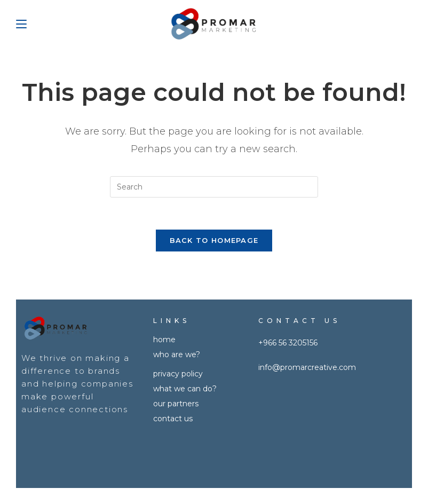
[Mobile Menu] (21, 24)
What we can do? (185, 389)
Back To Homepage (214, 240)
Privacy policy (178, 374)
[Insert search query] (214, 187)
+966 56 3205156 (288, 343)
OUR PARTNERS (176, 404)
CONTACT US (173, 419)
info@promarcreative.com (307, 367)
